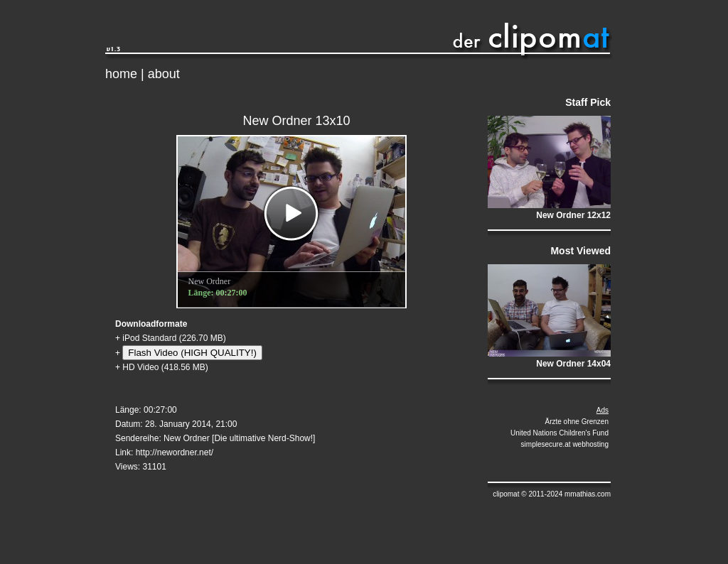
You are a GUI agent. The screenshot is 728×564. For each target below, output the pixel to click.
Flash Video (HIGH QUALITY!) (192, 353)
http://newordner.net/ (175, 452)
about (164, 74)
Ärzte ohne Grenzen (577, 422)
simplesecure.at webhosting (565, 444)
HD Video (140, 367)
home (121, 74)
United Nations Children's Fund (560, 433)
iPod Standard (149, 338)
